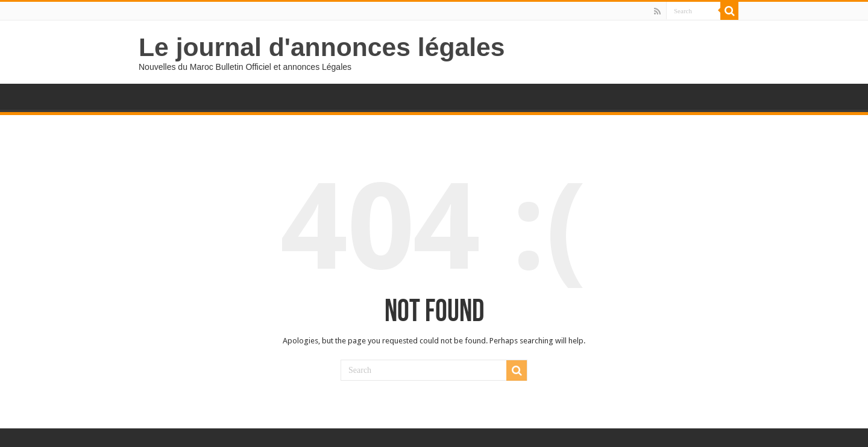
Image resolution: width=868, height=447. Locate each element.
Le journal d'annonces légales (322, 47)
